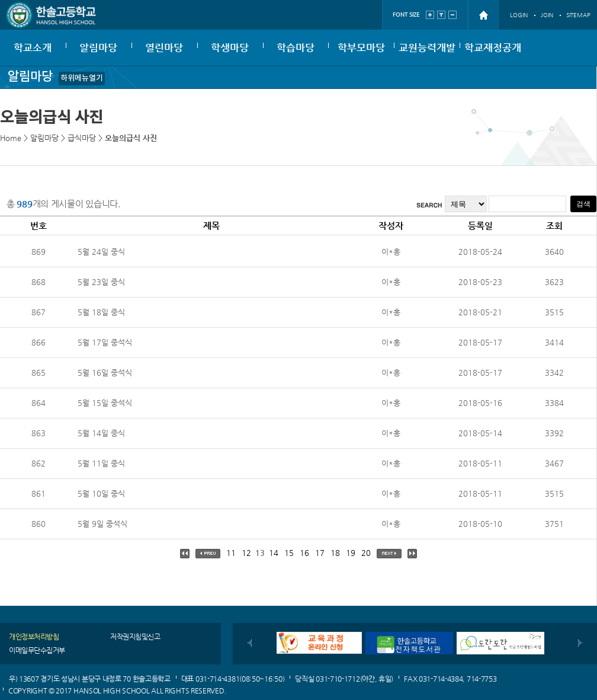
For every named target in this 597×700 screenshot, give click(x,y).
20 (366, 553)
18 (335, 553)
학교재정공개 (493, 47)
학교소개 (33, 47)
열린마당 (164, 47)
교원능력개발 (427, 47)
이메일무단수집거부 (37, 650)
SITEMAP (578, 15)
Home (11, 138)
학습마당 (296, 47)
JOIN (547, 15)
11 (231, 553)
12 (246, 553)
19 (351, 553)
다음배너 (580, 643)
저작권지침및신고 (135, 637)
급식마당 (82, 138)
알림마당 (98, 47)
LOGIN (519, 15)
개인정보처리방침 (34, 637)
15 (289, 553)
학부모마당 (361, 47)
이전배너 (250, 643)
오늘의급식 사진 (131, 138)
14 (274, 553)
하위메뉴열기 (82, 78)
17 (320, 553)
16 (304, 553)
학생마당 (230, 47)
